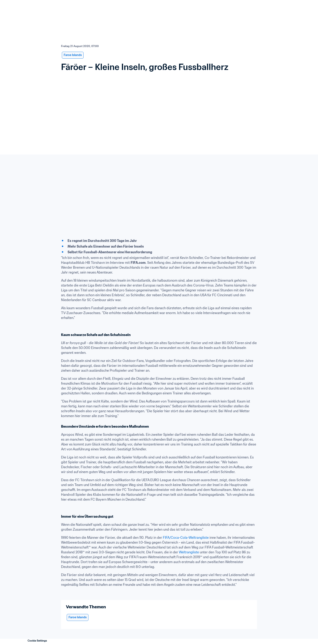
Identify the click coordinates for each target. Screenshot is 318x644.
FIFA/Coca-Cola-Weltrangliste (186, 538)
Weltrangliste (189, 552)
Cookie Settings (37, 641)
